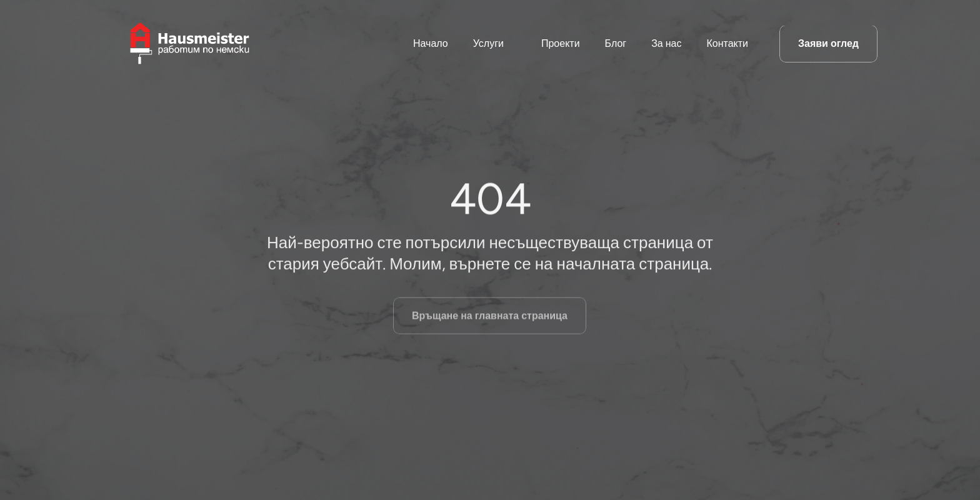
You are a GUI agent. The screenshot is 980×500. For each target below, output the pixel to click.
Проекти (561, 43)
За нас (666, 43)
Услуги (488, 43)
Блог (616, 43)
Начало (431, 43)
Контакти (727, 43)
